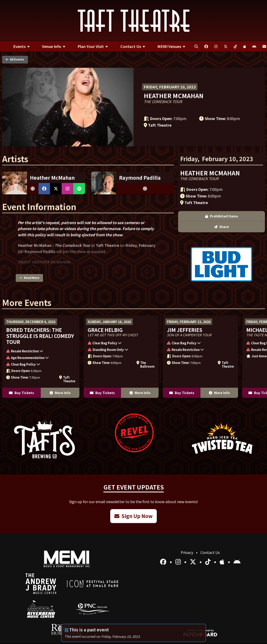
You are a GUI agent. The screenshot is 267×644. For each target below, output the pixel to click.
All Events (15, 59)
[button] (39, 352)
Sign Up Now (133, 516)
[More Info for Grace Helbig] (121, 357)
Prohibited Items (222, 158)
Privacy (187, 552)
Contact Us (210, 552)
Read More (29, 278)
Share (222, 168)
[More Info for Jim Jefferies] (200, 357)
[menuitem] (21, 46)
